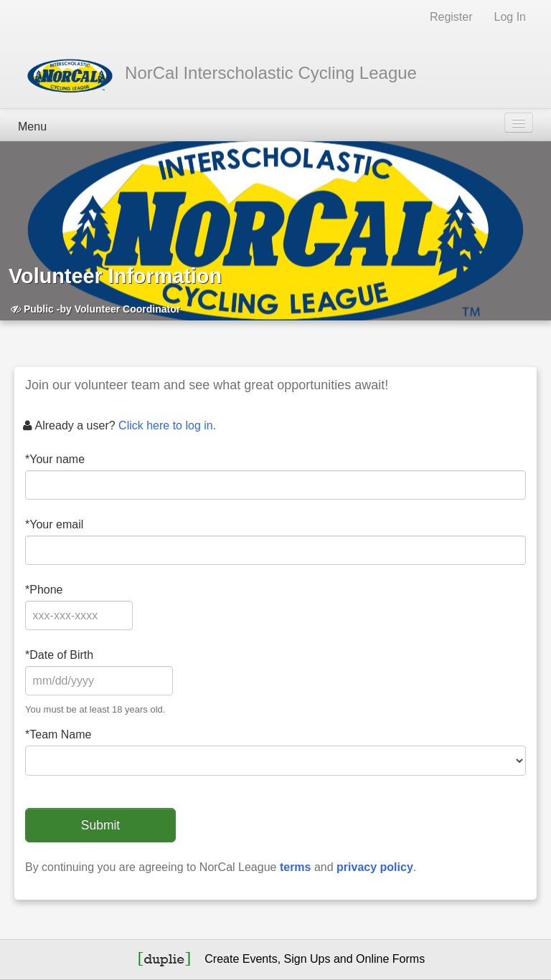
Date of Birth (59, 655)
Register (451, 17)
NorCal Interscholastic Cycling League (271, 73)
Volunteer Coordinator (128, 309)
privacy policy (375, 867)
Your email (54, 524)
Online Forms (390, 959)
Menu (32, 127)
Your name (55, 459)
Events (260, 959)
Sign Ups (307, 959)
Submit (100, 825)
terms (296, 867)
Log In (510, 17)
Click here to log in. (167, 425)
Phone (44, 590)
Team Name (58, 734)
